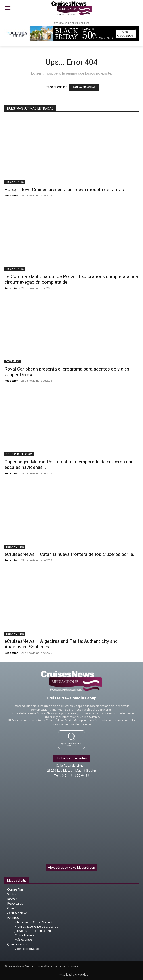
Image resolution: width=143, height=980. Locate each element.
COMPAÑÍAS (13, 361)
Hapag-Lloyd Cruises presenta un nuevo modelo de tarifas (64, 190)
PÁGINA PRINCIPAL (84, 87)
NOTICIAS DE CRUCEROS (19, 454)
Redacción (11, 195)
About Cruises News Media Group (71, 868)
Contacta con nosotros (72, 758)
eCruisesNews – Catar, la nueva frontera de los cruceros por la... (70, 554)
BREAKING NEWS (15, 182)
